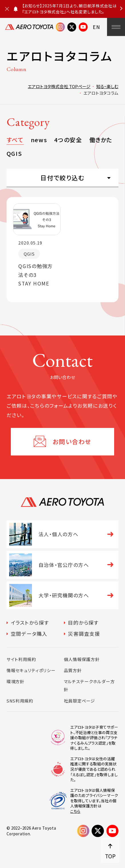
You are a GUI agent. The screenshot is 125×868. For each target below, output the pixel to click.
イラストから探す (30, 622)
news (39, 140)
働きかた (101, 140)
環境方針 (16, 681)
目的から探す (83, 622)
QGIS (14, 153)
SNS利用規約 (20, 701)
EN (96, 27)
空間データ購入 (29, 634)
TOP (110, 856)
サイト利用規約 (21, 659)
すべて (15, 140)
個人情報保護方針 (82, 659)
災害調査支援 (84, 634)
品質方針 (73, 670)
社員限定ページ (79, 701)
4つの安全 (68, 140)
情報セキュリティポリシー (31, 670)
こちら (75, 811)
